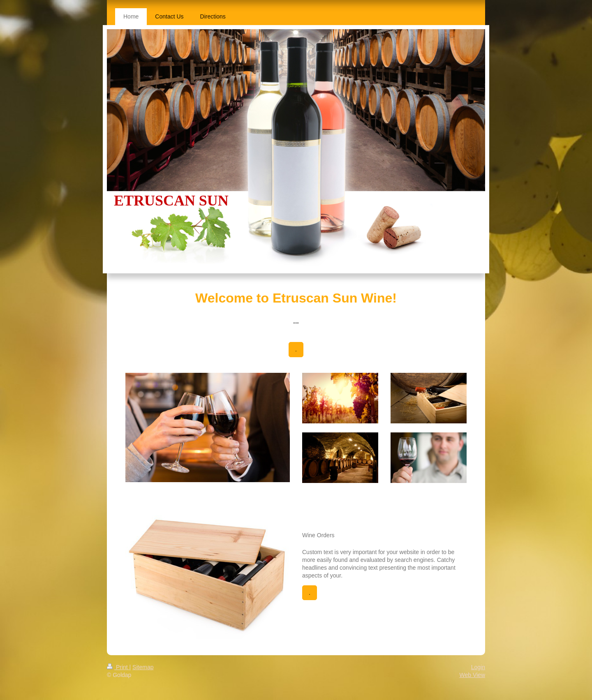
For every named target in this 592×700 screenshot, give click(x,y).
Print (118, 667)
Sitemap (143, 667)
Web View (472, 675)
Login (478, 667)
